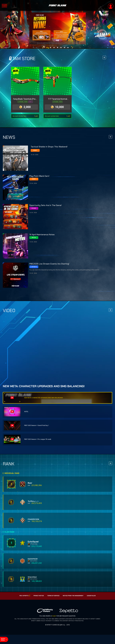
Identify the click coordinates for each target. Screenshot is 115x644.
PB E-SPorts (23, 597)
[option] (58, 28)
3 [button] (54, 46)
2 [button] (50, 46)
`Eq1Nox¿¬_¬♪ (33, 503)
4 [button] (57, 46)
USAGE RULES (93, 597)
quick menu (4, 638)
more (104, 57)
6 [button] (64, 46)
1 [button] (47, 46)
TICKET (54, 617)
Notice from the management (74, 597)
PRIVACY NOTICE (37, 597)
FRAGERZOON (33, 521)
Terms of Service (53, 597)
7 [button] (68, 46)
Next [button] (72, 46)
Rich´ (30, 485)
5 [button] (61, 46)
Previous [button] (43, 46)
